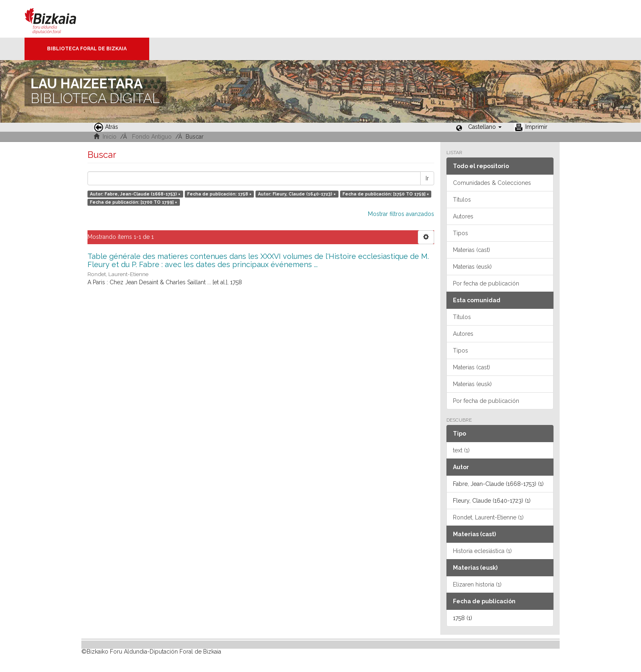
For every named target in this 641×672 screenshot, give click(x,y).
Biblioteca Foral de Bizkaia (87, 49)
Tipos (461, 233)
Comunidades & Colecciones (492, 183)
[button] (485, 127)
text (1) (461, 450)
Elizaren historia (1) (477, 584)
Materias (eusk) (472, 267)
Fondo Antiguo (152, 137)
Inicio (110, 137)
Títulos (462, 200)
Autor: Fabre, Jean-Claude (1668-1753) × (135, 194)
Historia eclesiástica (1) (482, 551)
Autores (463, 216)
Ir (427, 178)
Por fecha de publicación (486, 283)
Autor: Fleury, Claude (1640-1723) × (297, 194)
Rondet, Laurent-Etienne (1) (488, 517)
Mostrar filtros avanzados (401, 214)
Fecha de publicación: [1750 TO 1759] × (386, 194)
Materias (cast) (472, 250)
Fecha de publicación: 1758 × (219, 194)
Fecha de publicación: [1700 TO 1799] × (133, 202)
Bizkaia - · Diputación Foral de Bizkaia (59, 19)
